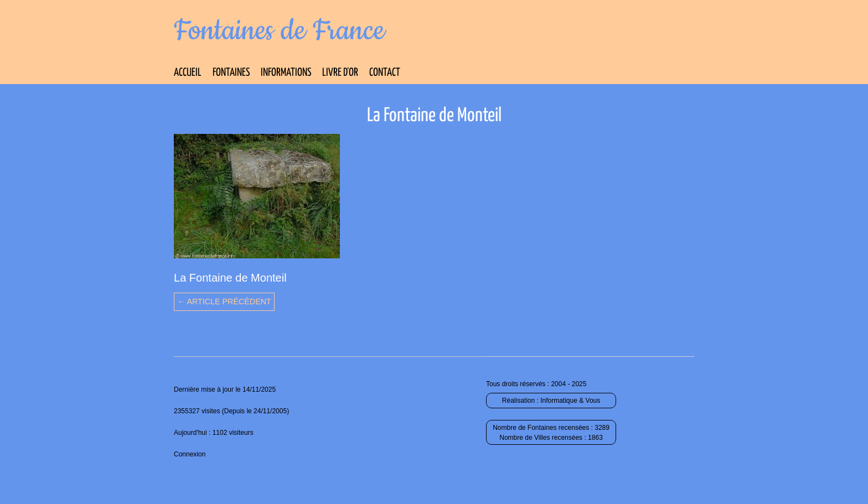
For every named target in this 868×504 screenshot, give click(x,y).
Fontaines (231, 73)
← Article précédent (224, 302)
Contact (385, 73)
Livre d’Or (340, 73)
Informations (286, 73)
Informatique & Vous (570, 401)
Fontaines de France (279, 31)
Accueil (188, 73)
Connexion (190, 454)
